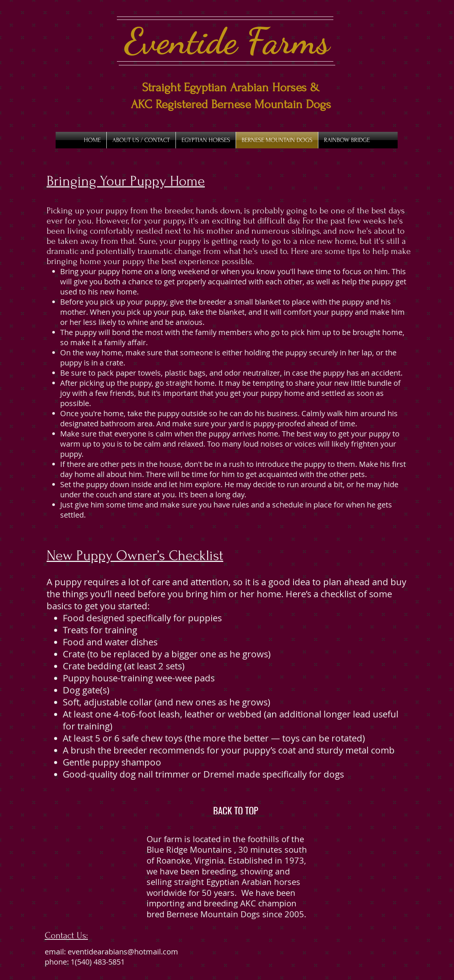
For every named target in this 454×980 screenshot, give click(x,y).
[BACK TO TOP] (235, 811)
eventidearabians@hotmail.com (123, 952)
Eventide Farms (227, 41)
